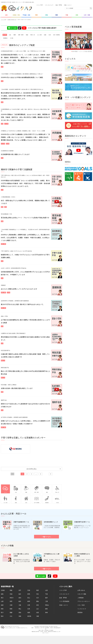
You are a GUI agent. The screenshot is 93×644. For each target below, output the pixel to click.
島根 (11, 609)
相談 (27, 35)
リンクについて (82, 609)
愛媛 (11, 613)
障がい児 (33, 35)
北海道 (3, 590)
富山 (29, 598)
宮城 (29, 590)
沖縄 (38, 616)
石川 (38, 598)
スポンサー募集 (82, 594)
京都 (11, 605)
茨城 (11, 594)
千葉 (46, 594)
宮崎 (20, 616)
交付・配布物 (56, 35)
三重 (46, 601)
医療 (15, 35)
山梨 (2, 601)
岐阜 (20, 601)
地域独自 (5, 38)
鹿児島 (29, 616)
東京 (2, 598)
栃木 (20, 594)
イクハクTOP (63, 590)
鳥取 (2, 609)
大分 (11, 616)
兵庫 (29, 605)
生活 (50, 35)
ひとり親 (39, 35)
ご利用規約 (81, 598)
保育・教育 (21, 35)
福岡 (29, 613)
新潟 (20, 598)
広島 (29, 609)
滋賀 (2, 605)
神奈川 (12, 598)
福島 (2, 594)
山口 (38, 609)
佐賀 (38, 613)
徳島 (46, 609)
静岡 (29, 601)
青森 (11, 590)
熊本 (2, 616)
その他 (11, 38)
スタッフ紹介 (81, 605)
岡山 (20, 609)
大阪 (20, 605)
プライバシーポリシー (84, 601)
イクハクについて (64, 594)
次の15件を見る (32, 469)
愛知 (38, 601)
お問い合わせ (81, 590)
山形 (46, 590)
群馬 (29, 594)
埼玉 (38, 594)
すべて (5, 35)
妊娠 (45, 35)
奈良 (38, 605)
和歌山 (47, 605)
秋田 (38, 590)
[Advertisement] (78, 198)
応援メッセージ (64, 605)
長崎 (46, 613)
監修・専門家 (63, 598)
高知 (20, 613)
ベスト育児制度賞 (64, 601)
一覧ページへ (46, 537)
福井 (46, 598)
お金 (10, 35)
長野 (11, 601)
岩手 (20, 590)
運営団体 (80, 613)
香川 (2, 613)
